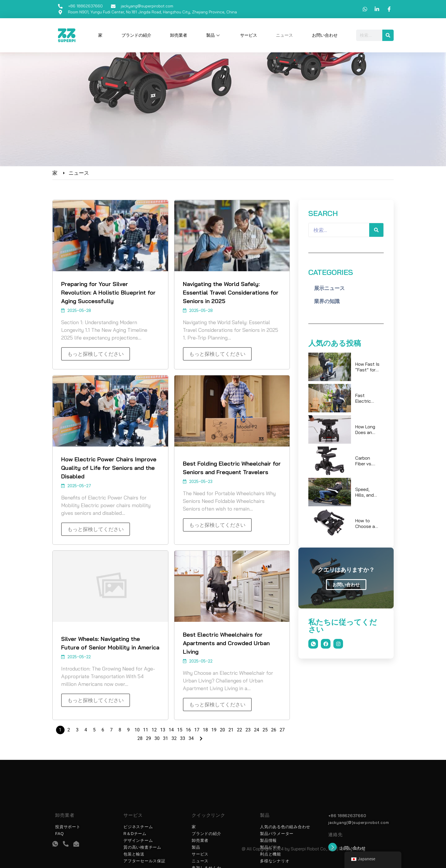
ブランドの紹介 (136, 35)
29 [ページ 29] (148, 738)
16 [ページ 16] (188, 730)
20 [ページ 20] (222, 730)
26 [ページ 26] (274, 730)
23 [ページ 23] (248, 730)
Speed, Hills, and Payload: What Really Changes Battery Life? (365, 492)
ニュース (284, 35)
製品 (214, 35)
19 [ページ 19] (214, 730)
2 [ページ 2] (69, 730)
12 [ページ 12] (154, 730)
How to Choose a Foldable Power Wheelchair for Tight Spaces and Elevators (367, 523)
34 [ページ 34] (191, 738)
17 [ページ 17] (197, 730)
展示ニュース (329, 288)
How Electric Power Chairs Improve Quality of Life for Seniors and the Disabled (109, 468)
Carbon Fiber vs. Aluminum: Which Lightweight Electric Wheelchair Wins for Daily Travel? (367, 461)
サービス (249, 35)
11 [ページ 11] (146, 730)
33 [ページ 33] (183, 738)
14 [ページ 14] (171, 730)
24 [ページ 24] (257, 730)
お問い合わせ (325, 35)
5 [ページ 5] (94, 730)
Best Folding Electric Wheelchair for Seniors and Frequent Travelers (232, 468)
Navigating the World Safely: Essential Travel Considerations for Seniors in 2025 (231, 292)
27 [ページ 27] (282, 730)
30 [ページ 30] (157, 738)
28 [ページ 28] (140, 738)
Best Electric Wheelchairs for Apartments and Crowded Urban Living (226, 643)
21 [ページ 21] (231, 730)
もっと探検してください (96, 354)
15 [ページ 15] (180, 730)
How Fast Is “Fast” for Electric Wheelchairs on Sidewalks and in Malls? (368, 367)
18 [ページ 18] (205, 730)
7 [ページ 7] (111, 730)
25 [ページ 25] (265, 730)
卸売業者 (179, 35)
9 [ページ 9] (128, 730)
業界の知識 (327, 301)
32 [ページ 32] (174, 738)
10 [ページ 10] (137, 730)
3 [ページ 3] (77, 730)
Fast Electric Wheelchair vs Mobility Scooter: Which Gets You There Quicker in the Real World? (367, 398)
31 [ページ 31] (166, 738)
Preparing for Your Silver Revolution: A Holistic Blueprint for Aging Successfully (108, 292)
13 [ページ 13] (163, 730)
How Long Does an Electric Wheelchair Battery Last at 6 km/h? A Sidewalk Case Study (367, 429)
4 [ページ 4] (86, 730)
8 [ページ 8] (120, 730)
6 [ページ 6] (103, 730)
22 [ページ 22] (239, 730)
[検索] (388, 35)
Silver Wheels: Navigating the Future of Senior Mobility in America (110, 643)
